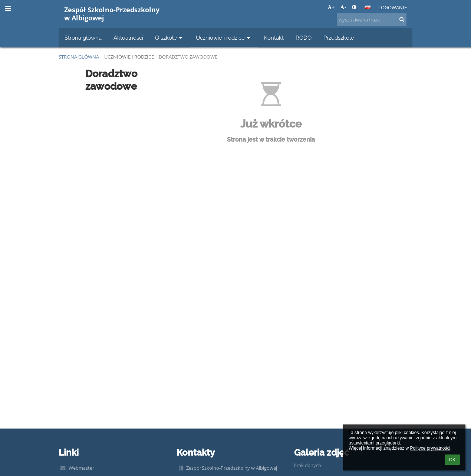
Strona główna (79, 57)
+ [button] (331, 7)
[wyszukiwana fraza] (372, 20)
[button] (368, 7)
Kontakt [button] (274, 38)
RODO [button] (304, 38)
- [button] (343, 7)
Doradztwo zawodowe (188, 57)
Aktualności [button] (128, 38)
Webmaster (81, 468)
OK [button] (452, 460)
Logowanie (393, 7)
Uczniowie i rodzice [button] (224, 38)
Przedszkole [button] (339, 38)
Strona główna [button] (83, 38)
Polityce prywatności (430, 448)
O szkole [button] (169, 38)
